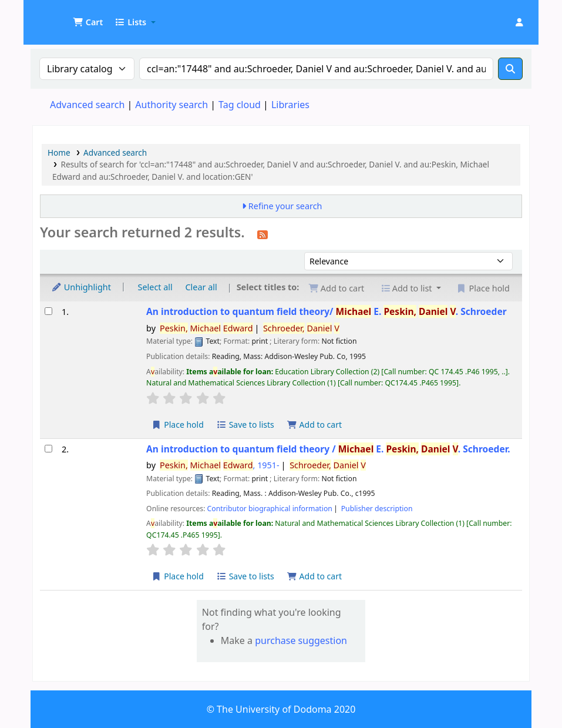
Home (59, 152)
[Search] (510, 69)
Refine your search (285, 206)
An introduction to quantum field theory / (328, 449)
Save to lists (245, 425)
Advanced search (87, 105)
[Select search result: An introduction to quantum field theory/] (48, 311)
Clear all (201, 287)
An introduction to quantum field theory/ (327, 312)
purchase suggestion (301, 640)
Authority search (171, 105)
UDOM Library (62, 16)
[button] (88, 22)
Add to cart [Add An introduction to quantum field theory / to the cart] (314, 576)
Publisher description (377, 509)
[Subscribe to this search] (263, 234)
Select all (155, 287)
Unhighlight (81, 287)
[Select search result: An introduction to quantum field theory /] (48, 449)
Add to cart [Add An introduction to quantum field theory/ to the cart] (314, 425)
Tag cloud (240, 105)
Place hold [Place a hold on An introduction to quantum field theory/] (178, 425)
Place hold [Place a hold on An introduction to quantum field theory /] (178, 576)
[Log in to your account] (519, 22)
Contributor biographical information (270, 509)
